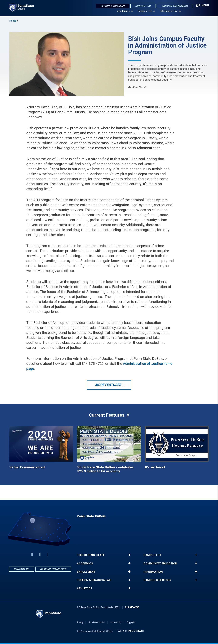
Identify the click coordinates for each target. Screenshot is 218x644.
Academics (123, 12)
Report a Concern (112, 6)
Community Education (160, 564)
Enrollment (86, 572)
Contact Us (143, 6)
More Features (108, 385)
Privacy (80, 622)
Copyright (131, 622)
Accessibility (116, 622)
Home (13, 21)
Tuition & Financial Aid (94, 580)
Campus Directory (157, 580)
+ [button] (129, 555)
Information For (169, 12)
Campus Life (145, 12)
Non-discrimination (97, 622)
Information (153, 572)
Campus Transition (174, 6)
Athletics (85, 588)
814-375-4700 (132, 607)
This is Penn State (91, 555)
